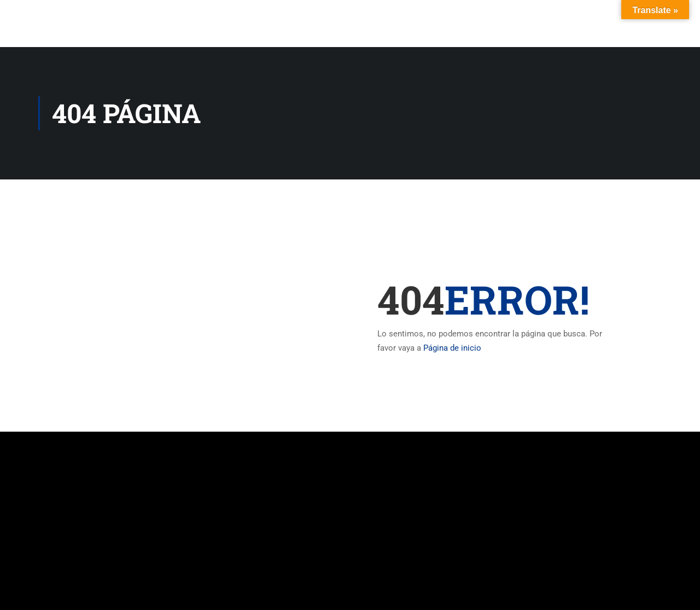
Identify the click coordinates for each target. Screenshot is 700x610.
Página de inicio (452, 348)
